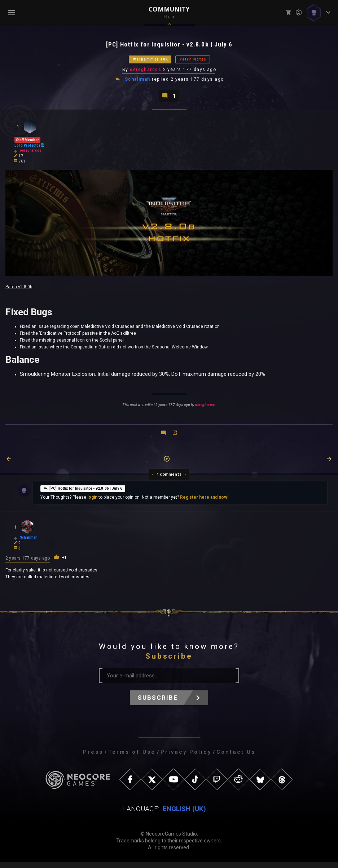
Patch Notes (203, 62)
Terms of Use (132, 758)
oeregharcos (146, 73)
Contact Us (236, 758)
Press (93, 758)
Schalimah (138, 84)
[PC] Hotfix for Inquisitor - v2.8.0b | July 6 (83, 494)
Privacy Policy (186, 758)
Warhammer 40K (143, 62)
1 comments (169, 480)
